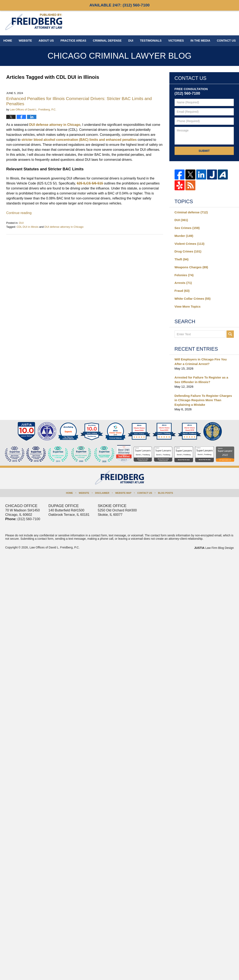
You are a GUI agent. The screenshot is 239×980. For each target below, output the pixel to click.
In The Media (200, 41)
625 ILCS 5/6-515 (90, 183)
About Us (46, 41)
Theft (182, 259)
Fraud (182, 291)
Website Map (123, 493)
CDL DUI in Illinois (28, 227)
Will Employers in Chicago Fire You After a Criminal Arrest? (201, 362)
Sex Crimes (187, 228)
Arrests (183, 283)
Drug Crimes (188, 251)
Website (25, 41)
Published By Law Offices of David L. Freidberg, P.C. (207, 23)
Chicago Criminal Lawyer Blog (34, 22)
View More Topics (188, 306)
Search (230, 334)
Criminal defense (191, 212)
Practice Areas (73, 41)
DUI (131, 41)
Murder (184, 236)
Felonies (184, 275)
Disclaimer (102, 493)
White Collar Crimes (193, 299)
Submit (204, 151)
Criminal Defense (107, 41)
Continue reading (19, 213)
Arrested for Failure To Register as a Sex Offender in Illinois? (201, 380)
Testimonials (151, 41)
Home (8, 41)
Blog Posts (165, 493)
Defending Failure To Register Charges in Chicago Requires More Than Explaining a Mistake (203, 400)
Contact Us (145, 493)
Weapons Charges (191, 267)
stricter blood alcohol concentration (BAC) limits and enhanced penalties (79, 140)
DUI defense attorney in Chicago (55, 125)
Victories (176, 41)
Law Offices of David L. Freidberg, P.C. (55, 547)
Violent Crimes (190, 244)
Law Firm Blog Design (214, 548)
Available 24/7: (119, 5)
